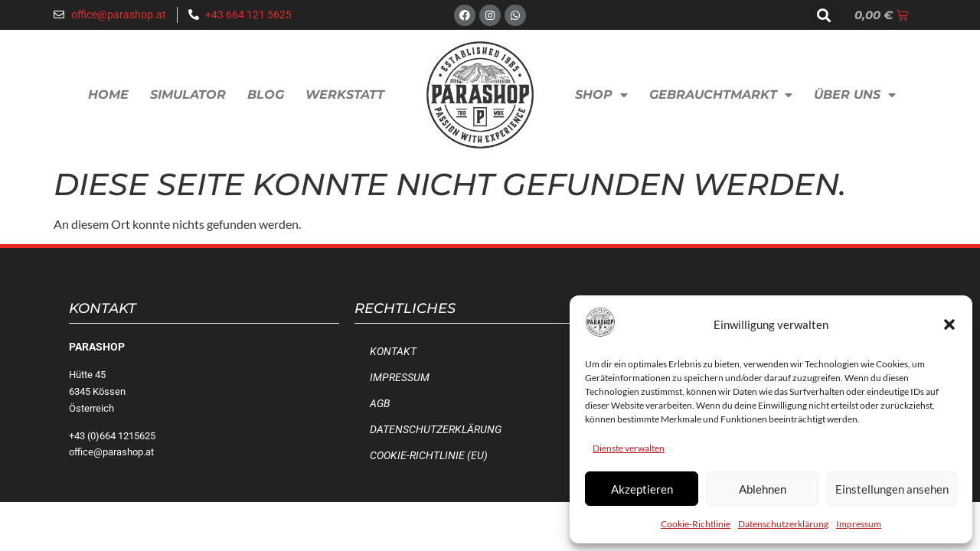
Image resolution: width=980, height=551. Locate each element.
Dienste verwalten (629, 448)
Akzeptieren (642, 489)
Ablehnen (763, 489)
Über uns (855, 95)
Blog (266, 95)
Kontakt (393, 352)
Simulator (188, 95)
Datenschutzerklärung (783, 524)
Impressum (859, 524)
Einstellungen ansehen (892, 489)
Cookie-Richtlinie (696, 524)
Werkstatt (345, 95)
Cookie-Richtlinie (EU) (429, 456)
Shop (601, 95)
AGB (380, 404)
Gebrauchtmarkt (721, 95)
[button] (949, 324)
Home (108, 95)
